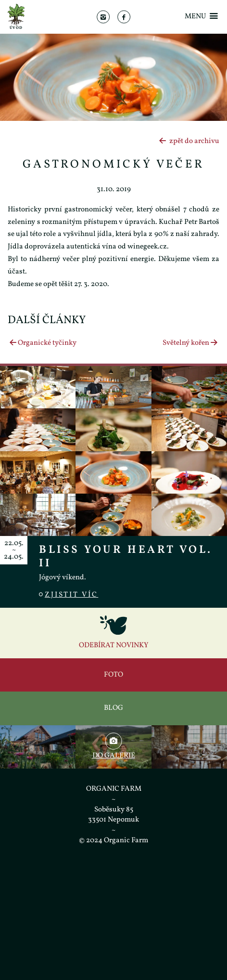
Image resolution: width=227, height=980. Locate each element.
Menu (202, 17)
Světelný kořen (191, 343)
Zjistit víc (69, 595)
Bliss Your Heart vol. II (126, 556)
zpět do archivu (189, 141)
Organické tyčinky (42, 343)
